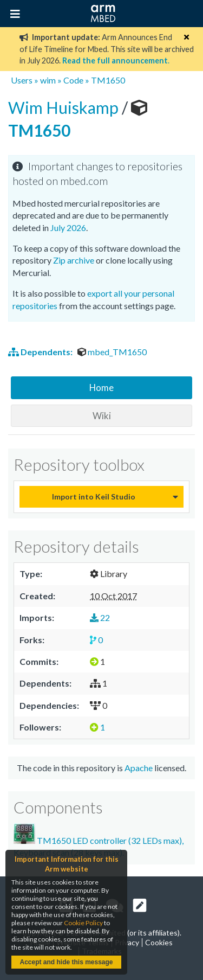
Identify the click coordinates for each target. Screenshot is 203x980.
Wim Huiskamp (65, 107)
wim (48, 80)
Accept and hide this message (66, 962)
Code (73, 80)
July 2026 (68, 228)
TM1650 (108, 80)
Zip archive (74, 260)
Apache (139, 768)
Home (101, 387)
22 (100, 617)
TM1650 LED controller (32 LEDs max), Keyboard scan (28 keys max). (99, 840)
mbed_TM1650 (112, 352)
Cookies (159, 942)
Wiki (102, 416)
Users (22, 80)
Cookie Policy (83, 923)
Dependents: (41, 352)
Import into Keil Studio (94, 497)
